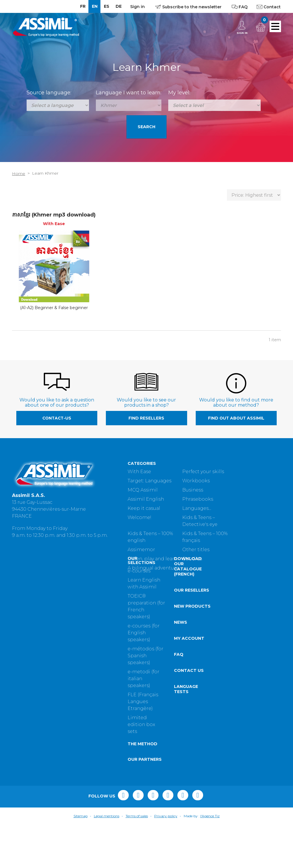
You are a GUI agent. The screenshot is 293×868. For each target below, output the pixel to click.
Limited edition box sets (26, 768)
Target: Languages (150, 481)
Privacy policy (166, 860)
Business (193, 490)
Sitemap (81, 860)
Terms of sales (137, 860)
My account (74, 682)
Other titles (196, 550)
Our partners (29, 803)
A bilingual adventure (153, 568)
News (65, 666)
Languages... (197, 508)
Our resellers (76, 634)
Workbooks (196, 481)
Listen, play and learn (153, 559)
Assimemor (141, 550)
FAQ (63, 698)
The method (27, 787)
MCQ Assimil (143, 490)
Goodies (192, 559)
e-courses (23, 614)
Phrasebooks (198, 499)
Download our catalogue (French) (72, 610)
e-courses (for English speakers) (28, 676)
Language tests (70, 733)
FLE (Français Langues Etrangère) (27, 745)
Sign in (137, 7)
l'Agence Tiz (210, 860)
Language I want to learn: (129, 93)
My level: (179, 93)
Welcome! (139, 517)
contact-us (57, 418)
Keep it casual (144, 508)
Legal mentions (107, 860)
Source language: (49, 93)
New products (77, 650)
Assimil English (146, 499)
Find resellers (146, 418)
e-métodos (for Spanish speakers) (30, 699)
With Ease (139, 472)
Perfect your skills (203, 472)
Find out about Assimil (236, 418)
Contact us (73, 714)
